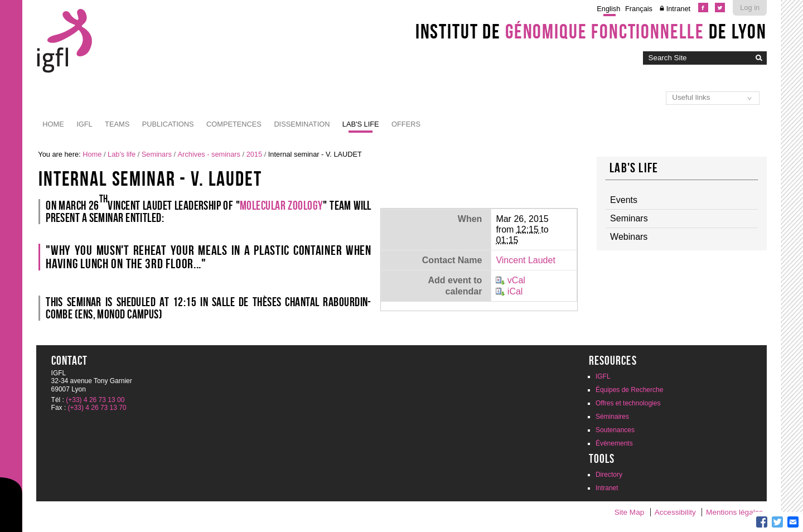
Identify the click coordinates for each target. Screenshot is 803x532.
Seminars (157, 154)
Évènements (614, 443)
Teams (117, 124)
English (608, 9)
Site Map (630, 512)
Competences (234, 124)
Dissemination (302, 124)
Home (53, 124)
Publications (168, 124)
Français (639, 9)
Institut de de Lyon (591, 31)
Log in (750, 8)
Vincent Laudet (525, 260)
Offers (406, 124)
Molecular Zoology (281, 205)
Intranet (678, 9)
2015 (254, 154)
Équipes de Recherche (629, 390)
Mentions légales (734, 512)
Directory (609, 475)
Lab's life (361, 124)
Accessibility (675, 512)
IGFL (84, 124)
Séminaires (612, 417)
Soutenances (615, 430)
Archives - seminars (209, 154)
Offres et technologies (628, 403)
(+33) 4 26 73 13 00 (95, 400)
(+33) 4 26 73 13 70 (97, 408)
